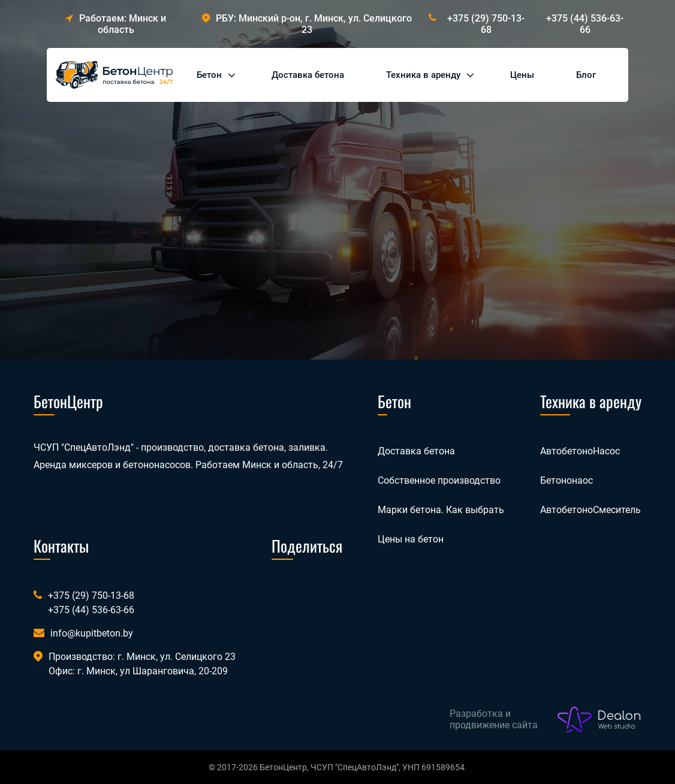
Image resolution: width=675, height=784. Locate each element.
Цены (522, 75)
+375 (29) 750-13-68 (486, 24)
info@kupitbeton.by (92, 633)
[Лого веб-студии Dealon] (599, 720)
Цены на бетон (411, 539)
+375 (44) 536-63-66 (585, 24)
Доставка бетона (308, 75)
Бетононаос (566, 480)
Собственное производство (439, 480)
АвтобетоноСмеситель (590, 510)
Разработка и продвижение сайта (494, 719)
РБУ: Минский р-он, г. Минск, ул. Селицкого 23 (307, 24)
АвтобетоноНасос (580, 451)
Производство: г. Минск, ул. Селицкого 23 (142, 657)
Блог (586, 75)
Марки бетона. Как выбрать (441, 510)
